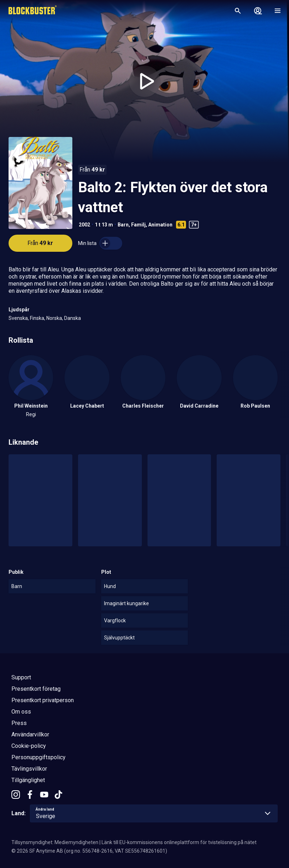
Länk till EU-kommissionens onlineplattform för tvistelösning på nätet (179, 842)
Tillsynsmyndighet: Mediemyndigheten (55, 842)
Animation (160, 225)
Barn (123, 225)
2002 (84, 225)
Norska (54, 318)
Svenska (18, 318)
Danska (73, 318)
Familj (138, 225)
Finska (37, 318)
